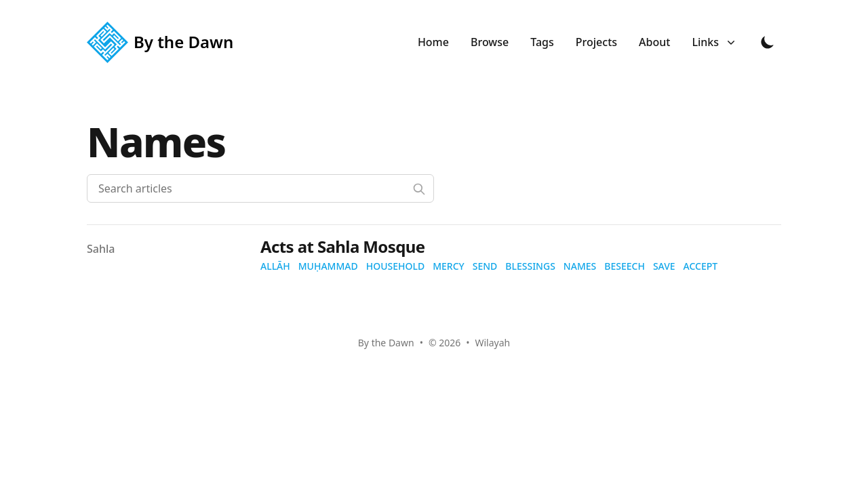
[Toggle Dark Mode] (768, 42)
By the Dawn (386, 343)
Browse (490, 42)
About (654, 42)
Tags (542, 42)
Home (433, 42)
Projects (596, 42)
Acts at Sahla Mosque (342, 246)
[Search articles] (260, 188)
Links (713, 42)
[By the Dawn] (164, 42)
